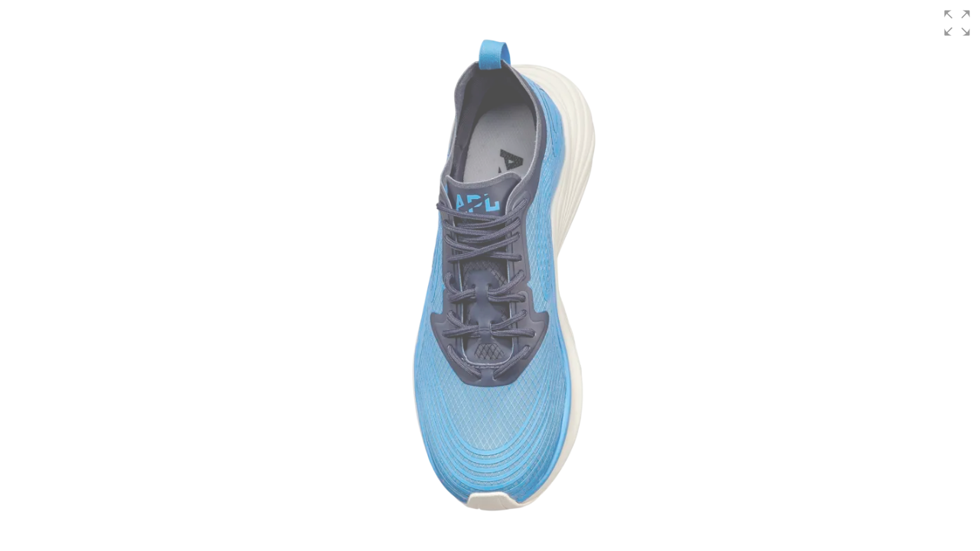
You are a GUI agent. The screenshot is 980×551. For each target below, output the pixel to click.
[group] (490, 275)
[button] (957, 23)
